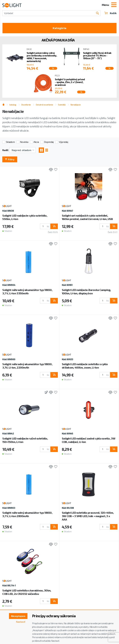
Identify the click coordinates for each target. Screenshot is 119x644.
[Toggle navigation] (114, 5)
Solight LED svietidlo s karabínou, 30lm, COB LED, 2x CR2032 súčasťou (27, 592)
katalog (13, 105)
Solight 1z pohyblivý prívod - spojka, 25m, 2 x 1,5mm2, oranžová (70, 82)
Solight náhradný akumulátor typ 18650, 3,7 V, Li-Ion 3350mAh (27, 292)
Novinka (24, 142)
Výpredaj (63, 142)
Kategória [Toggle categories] (59, 28)
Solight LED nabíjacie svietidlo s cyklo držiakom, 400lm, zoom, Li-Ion (85, 366)
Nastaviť (21, 622)
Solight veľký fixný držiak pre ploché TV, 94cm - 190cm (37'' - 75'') (97, 56)
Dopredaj (49, 142)
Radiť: (6, 150)
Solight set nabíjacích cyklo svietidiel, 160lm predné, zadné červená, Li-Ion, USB (87, 217)
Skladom (10, 142)
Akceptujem (18, 616)
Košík (110, 13)
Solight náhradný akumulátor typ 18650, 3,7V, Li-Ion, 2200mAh (27, 366)
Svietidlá (62, 105)
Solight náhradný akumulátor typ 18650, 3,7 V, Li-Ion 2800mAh (27, 514)
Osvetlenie (26, 105)
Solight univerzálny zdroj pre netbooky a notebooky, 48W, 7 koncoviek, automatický (42, 57)
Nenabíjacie (76, 105)
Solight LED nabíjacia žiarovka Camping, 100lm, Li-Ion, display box (86, 292)
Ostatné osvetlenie (44, 105)
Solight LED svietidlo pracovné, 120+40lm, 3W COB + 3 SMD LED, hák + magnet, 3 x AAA (88, 516)
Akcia (36, 142)
